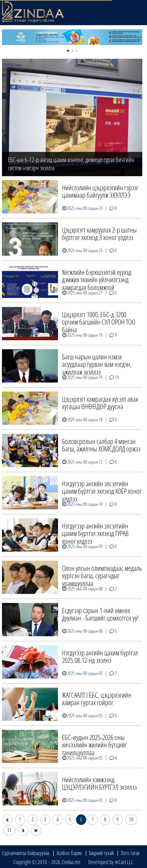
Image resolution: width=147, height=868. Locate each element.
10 (131, 819)
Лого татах (130, 853)
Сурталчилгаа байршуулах (26, 853)
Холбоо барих (69, 853)
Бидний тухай (101, 853)
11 (9, 830)
